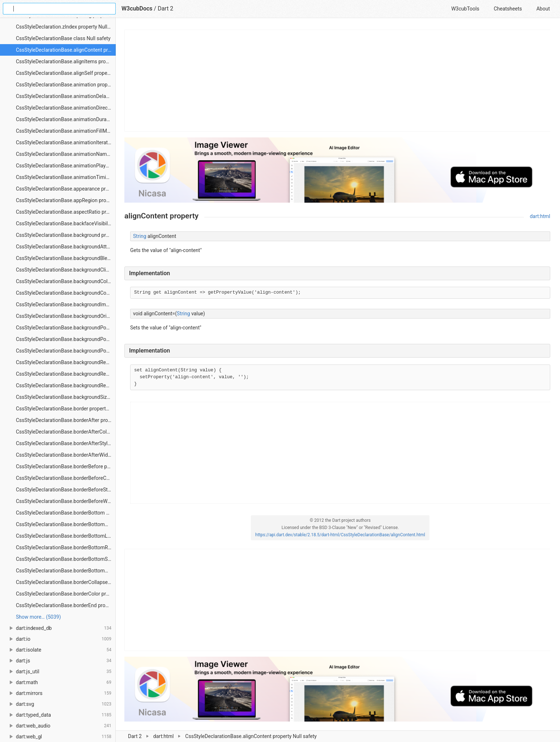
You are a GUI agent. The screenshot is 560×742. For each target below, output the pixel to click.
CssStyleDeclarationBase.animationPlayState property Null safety (66, 166)
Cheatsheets (508, 9)
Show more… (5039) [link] (38, 617)
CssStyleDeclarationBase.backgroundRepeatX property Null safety (66, 374)
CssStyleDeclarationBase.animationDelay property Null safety (66, 96)
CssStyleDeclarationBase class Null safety (63, 38)
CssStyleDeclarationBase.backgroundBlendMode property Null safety (66, 258)
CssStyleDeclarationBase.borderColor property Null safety (66, 594)
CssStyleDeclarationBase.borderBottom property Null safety (66, 513)
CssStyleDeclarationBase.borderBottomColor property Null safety (66, 524)
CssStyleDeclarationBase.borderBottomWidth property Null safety (66, 571)
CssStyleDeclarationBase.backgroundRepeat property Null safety (66, 362)
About (543, 9)
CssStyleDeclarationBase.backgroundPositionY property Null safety (66, 351)
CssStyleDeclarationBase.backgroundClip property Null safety (66, 270)
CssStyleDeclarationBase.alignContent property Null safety (66, 50)
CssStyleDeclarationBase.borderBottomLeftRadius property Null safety (66, 536)
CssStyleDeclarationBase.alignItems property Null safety (66, 61)
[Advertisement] (338, 81)
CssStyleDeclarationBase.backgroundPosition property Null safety (66, 328)
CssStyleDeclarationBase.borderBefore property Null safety (66, 466)
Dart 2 (165, 8)
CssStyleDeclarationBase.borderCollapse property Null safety (66, 582)
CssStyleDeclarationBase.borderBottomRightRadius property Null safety (66, 547)
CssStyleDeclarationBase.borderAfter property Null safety (66, 420)
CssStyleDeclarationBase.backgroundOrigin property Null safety (66, 316)
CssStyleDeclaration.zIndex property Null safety (66, 27)
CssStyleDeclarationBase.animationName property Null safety (66, 154)
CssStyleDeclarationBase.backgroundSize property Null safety (66, 397)
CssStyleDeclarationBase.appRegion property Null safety (66, 200)
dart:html (540, 216)
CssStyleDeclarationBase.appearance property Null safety (66, 189)
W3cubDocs (137, 8)
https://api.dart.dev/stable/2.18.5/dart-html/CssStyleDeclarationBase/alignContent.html (340, 535)
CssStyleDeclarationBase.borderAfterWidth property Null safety (66, 455)
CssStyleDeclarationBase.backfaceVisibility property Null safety (66, 223)
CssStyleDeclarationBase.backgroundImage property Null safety (66, 304)
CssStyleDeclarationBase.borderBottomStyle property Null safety (66, 559)
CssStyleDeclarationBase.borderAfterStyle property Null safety (66, 443)
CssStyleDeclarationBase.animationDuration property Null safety (66, 119)
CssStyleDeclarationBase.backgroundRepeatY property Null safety (66, 385)
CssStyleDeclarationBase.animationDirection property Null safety (66, 108)
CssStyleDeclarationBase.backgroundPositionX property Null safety (66, 339)
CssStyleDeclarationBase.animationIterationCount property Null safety (66, 142)
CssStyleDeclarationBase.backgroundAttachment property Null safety (66, 247)
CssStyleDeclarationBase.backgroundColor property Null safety (66, 281)
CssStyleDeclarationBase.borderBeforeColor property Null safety (66, 478)
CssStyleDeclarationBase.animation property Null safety (66, 85)
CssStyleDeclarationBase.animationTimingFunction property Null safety (66, 177)
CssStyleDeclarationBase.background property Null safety (66, 235)
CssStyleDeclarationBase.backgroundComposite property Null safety (66, 293)
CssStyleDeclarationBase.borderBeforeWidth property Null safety (66, 501)
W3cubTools (465, 9)
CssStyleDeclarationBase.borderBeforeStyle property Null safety (66, 490)
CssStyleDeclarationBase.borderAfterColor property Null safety (66, 432)
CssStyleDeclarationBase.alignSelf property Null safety (66, 73)
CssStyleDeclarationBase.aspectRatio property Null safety (66, 212)
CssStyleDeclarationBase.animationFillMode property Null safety (66, 131)
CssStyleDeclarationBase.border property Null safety (66, 409)
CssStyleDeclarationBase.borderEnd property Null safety (66, 605)
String (140, 236)
